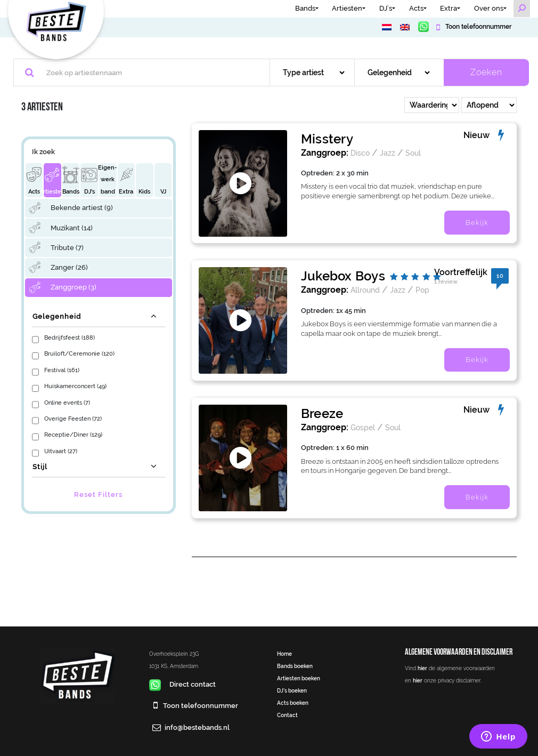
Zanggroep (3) (74, 287)
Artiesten (347, 8)
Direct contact (182, 684)
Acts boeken (293, 703)
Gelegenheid (57, 316)
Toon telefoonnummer (478, 27)
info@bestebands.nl (197, 727)
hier (422, 668)
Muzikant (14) (72, 228)
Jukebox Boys (343, 276)
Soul (413, 153)
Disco (360, 153)
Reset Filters (98, 494)
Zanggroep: (325, 153)
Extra (449, 8)
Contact (287, 715)
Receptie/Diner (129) (73, 435)
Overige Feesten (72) (73, 419)
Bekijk (477, 223)
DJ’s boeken (292, 690)
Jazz (388, 153)
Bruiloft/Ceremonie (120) (79, 353)
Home (284, 654)
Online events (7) (67, 403)
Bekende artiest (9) (82, 208)
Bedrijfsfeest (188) (70, 337)
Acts (416, 8)
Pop (422, 290)
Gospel (363, 427)
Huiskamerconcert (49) (75, 386)
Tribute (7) (67, 248)
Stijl (40, 467)
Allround (365, 290)
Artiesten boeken (299, 678)
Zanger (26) (69, 267)
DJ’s (386, 8)
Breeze (322, 413)
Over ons (489, 8)
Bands (305, 8)
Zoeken (486, 72)
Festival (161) (62, 370)
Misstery (327, 139)
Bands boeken (295, 666)
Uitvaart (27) (61, 451)
